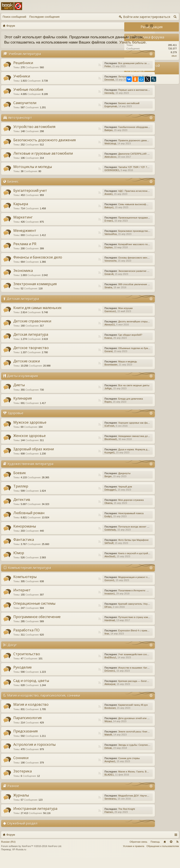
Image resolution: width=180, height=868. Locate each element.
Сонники (21, 768)
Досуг (12, 655)
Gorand (76, 362)
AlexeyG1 (77, 335)
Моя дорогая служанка (98, 510)
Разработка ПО (26, 641)
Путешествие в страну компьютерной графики (111, 628)
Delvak (75, 758)
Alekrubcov (78, 166)
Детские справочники (32, 332)
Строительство (27, 664)
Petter (75, 72)
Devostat (76, 85)
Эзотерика (23, 782)
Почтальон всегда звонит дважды (104, 537)
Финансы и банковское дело (38, 268)
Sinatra (76, 298)
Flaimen (76, 822)
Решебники (23, 68)
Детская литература (23, 309)
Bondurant (77, 718)
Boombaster (78, 375)
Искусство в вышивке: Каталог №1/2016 (108, 678)
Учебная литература (25, 59)
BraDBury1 (78, 668)
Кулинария (23, 409)
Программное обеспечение (37, 627)
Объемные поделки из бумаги (102, 359)
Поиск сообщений (14, 17)
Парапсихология (27, 728)
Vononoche (78, 271)
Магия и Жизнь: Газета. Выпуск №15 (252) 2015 (112, 782)
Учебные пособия (28, 95)
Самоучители (25, 108)
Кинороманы (25, 537)
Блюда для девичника (98, 409)
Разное (13, 796)
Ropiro (75, 412)
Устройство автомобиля (34, 132)
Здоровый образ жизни (34, 459)
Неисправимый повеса (98, 524)
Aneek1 (76, 204)
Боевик (20, 483)
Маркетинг (23, 228)
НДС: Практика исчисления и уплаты (106, 201)
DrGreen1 (77, 681)
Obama (76, 513)
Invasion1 (77, 604)
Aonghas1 (77, 772)
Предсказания (25, 742)
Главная (165, 852)
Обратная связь (138, 852)
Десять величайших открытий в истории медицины (114, 332)
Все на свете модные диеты (101, 396)
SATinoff (76, 554)
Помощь (155, 852)
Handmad (77, 631)
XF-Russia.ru (19, 860)
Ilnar (74, 644)
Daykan (76, 258)
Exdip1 (75, 527)
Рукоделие (23, 678)
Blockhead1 (78, 449)
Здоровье (16, 423)
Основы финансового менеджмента (106, 268)
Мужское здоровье (30, 433)
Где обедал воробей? (98, 345)
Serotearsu (78, 809)
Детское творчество (31, 358)
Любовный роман (29, 523)
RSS (67, 70)
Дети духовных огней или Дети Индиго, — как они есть (116, 729)
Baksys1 (76, 218)
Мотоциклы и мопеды (33, 177)
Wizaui (75, 732)
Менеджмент (25, 241)
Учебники (22, 81)
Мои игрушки (93, 319)
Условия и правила (134, 857)
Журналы (21, 805)
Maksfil (75, 745)
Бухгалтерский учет (30, 201)
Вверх (171, 852)
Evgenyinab (78, 112)
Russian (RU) (8, 852)
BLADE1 (76, 785)
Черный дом (92, 497)
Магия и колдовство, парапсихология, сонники (44, 706)
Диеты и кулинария (22, 386)
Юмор (19, 563)
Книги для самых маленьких (37, 318)
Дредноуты (92, 484)
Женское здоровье (30, 446)
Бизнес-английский (96, 108)
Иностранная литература (35, 819)
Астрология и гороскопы (34, 755)
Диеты (19, 395)
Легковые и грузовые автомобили (32, 163)
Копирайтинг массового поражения (105, 255)
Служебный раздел (22, 833)
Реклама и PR (25, 254)
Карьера (21, 214)
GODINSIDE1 (79, 181)
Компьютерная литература (30, 578)
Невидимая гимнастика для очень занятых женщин (114, 446)
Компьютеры (25, 587)
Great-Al (76, 285)
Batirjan (76, 135)
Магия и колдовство (31, 715)
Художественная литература (30, 474)
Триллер (21, 497)
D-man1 (76, 231)
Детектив (22, 510)
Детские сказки (27, 372)
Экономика (23, 281)
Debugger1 (78, 500)
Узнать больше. (59, 48)
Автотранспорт (20, 123)
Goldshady (78, 540)
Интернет (22, 601)
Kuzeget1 (77, 463)
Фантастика (24, 550)
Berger (75, 487)
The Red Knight (94, 819)
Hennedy (77, 98)
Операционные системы (34, 614)
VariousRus (78, 245)
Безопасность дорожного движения (35, 147)
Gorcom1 (77, 591)
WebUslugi (78, 150)
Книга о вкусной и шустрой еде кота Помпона (111, 564)
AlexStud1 (77, 567)
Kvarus (75, 348)
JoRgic (75, 399)
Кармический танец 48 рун (100, 715)
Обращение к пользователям (163, 857)
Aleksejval (77, 695)
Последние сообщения (44, 17)
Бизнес (13, 192)
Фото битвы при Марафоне (101, 550)
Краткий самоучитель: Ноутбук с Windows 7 (110, 614)
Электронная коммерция (35, 294)
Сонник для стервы (96, 769)
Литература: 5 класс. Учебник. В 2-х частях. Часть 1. (115, 82)
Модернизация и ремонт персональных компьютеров (115, 588)
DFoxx (75, 617)
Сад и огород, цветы (31, 691)
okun (174, 56)
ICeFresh (77, 436)
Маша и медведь (95, 372)
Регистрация (152, 27)
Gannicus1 (78, 322)
